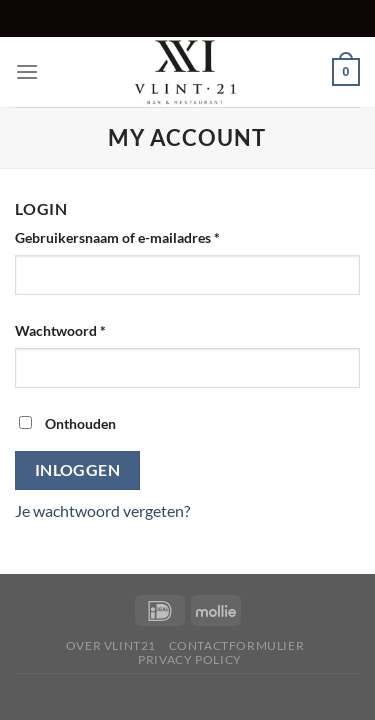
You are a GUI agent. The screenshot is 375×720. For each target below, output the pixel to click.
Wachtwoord (82, 329)
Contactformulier (237, 645)
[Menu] (27, 71)
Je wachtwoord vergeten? (102, 510)
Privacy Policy (190, 659)
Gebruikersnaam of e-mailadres (139, 236)
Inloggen (78, 470)
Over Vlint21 (111, 645)
